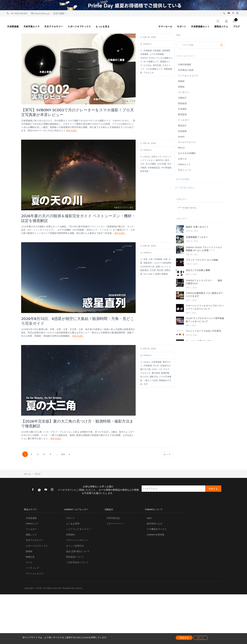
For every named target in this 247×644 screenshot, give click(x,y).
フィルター (183, 120)
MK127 (181, 148)
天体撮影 (182, 109)
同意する (184, 638)
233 (63, 454)
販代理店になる (155, 539)
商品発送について (75, 572)
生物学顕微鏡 (185, 64)
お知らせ (182, 159)
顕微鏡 (29, 566)
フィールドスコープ (188, 76)
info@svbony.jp (40, 13)
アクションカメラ (35, 589)
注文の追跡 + (60, 13)
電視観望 (182, 103)
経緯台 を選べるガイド (197, 227)
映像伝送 (30, 572)
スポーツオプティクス (37, 561)
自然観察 (182, 131)
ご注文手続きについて (77, 578)
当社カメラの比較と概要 (198, 270)
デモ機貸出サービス (157, 544)
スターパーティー (115, 539)
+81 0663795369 (17, 13)
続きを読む (72, 130)
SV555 (181, 137)
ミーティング (32, 583)
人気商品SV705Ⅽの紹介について (202, 351)
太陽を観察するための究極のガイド (203, 399)
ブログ (37, 489)
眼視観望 (182, 114)
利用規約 (71, 550)
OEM (149, 533)
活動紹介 (182, 98)
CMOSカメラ (184, 164)
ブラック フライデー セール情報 (202, 260)
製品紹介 (182, 125)
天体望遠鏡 (31, 533)
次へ (167, 454)
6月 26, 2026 (149, 143)
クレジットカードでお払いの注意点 (203, 331)
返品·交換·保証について (78, 566)
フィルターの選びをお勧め (199, 341)
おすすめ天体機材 (187, 153)
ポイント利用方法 (75, 561)
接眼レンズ (31, 550)
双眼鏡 (181, 87)
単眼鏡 (181, 81)
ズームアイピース (187, 142)
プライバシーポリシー (77, 555)
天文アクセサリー (35, 555)
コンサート (183, 92)
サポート (71, 533)
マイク (29, 578)
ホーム (27, 489)
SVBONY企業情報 (156, 550)
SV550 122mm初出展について (201, 422)
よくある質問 (73, 539)
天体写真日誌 (113, 533)
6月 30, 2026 (149, 37)
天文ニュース (185, 170)
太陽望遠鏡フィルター (197, 237)
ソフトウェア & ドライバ (78, 544)
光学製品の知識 (186, 70)
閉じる (201, 638)
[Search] (200, 45)
